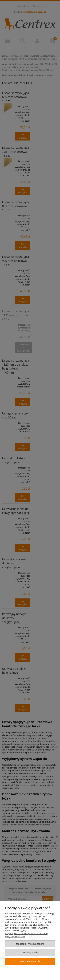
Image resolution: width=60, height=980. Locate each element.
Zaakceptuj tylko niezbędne (30, 944)
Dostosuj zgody (30, 952)
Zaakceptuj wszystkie (30, 961)
